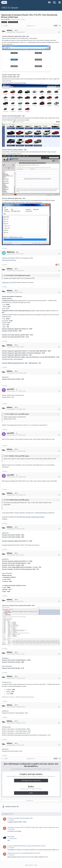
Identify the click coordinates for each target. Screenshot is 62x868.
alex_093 (12, 820)
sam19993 (21, 414)
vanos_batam (13, 838)
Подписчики (30, 800)
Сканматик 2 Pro (7, 282)
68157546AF (11, 837)
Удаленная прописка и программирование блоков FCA (24, 853)
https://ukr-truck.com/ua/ (9, 260)
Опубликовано (16, 32)
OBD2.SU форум (10, 8)
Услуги (23, 19)
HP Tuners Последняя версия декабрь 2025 (20, 818)
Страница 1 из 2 (31, 26)
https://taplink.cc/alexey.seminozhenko (33, 517)
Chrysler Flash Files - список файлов (12, 359)
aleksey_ (8, 19)
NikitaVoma (22, 276)
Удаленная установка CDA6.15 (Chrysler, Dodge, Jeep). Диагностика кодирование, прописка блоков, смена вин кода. (34, 827)
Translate (5, 248)
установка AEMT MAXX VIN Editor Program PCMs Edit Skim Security (26, 846)
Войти (31, 793)
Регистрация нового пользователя (31, 781)
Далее (56, 26)
